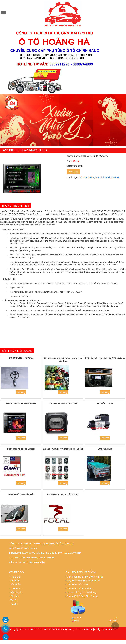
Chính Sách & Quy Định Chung (82, 596)
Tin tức (14, 600)
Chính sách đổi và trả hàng (80, 588)
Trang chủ (16, 577)
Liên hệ (14, 604)
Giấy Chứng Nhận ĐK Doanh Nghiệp (85, 577)
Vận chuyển (16, 592)
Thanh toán (16, 588)
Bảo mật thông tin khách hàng (81, 592)
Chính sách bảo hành (77, 585)
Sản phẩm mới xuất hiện (108, 177)
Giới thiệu (15, 581)
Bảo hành (15, 596)
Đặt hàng (73, 172)
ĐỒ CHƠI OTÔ (86, 177)
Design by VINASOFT (105, 629)
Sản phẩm (16, 585)
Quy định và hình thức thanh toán (83, 581)
